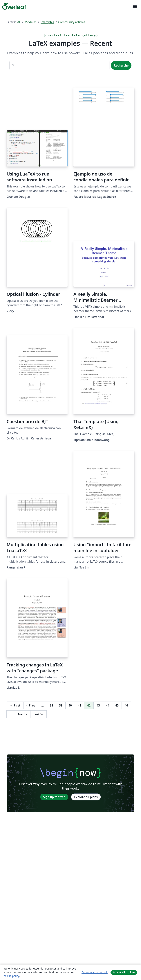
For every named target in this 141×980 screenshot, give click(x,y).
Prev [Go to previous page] (31, 705)
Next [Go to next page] (23, 714)
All (19, 22)
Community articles (72, 22)
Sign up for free (54, 797)
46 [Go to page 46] (126, 705)
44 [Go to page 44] (108, 705)
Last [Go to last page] (38, 714)
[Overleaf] (14, 6)
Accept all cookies (124, 972)
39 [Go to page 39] (61, 705)
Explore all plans (86, 797)
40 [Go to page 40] (70, 705)
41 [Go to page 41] (79, 705)
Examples (47, 22)
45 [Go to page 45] (117, 705)
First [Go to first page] (15, 705)
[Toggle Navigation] (135, 6)
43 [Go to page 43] (98, 705)
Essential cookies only (95, 972)
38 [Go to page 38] (51, 705)
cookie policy (11, 976)
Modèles (31, 22)
